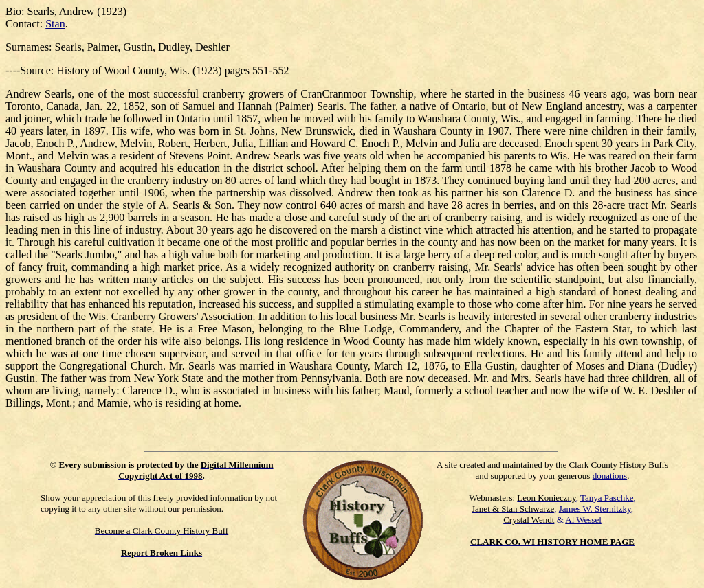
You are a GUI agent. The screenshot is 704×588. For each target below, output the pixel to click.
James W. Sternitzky (595, 509)
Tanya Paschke (607, 498)
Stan (55, 24)
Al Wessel (583, 520)
